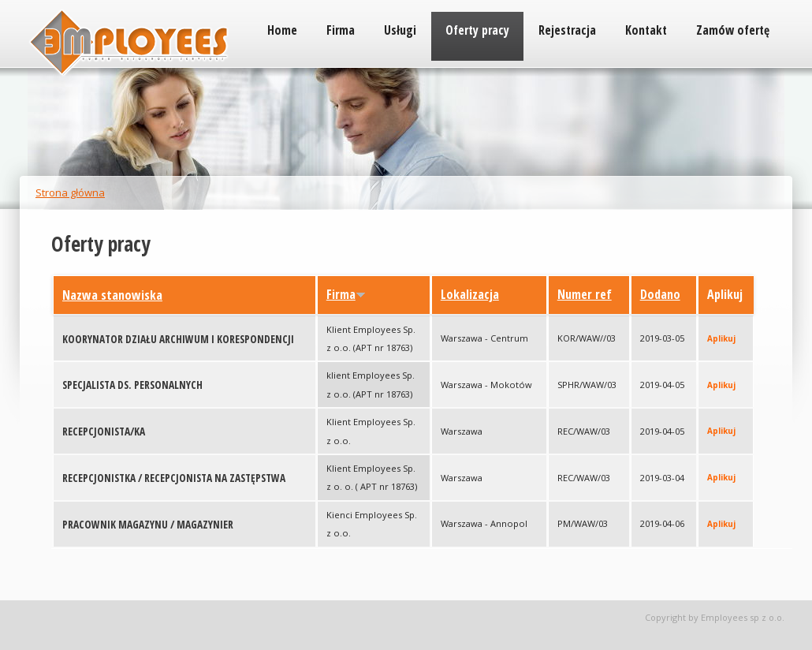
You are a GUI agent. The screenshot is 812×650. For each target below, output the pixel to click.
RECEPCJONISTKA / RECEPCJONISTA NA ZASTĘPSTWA (174, 478)
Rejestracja (567, 30)
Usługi (400, 30)
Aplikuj (721, 338)
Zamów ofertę (733, 30)
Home (282, 30)
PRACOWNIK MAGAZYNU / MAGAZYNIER (148, 525)
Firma (341, 30)
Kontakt (646, 30)
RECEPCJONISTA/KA (104, 431)
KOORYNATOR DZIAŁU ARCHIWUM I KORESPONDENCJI (178, 339)
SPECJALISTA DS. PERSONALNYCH (132, 385)
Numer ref (585, 294)
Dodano (660, 294)
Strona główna (70, 192)
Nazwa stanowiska (112, 295)
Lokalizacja (470, 294)
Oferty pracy (477, 30)
